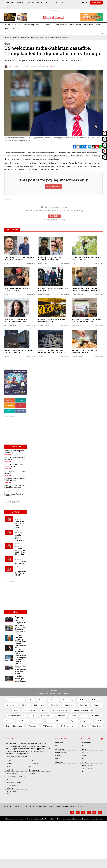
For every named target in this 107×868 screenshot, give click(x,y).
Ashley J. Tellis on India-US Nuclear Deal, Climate (21, 677)
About (33, 798)
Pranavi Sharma (77, 332)
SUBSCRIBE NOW (53, 224)
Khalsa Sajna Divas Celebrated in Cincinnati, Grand (21, 707)
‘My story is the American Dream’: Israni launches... (16, 358)
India (14, 25)
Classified (30, 3)
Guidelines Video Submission (13, 825)
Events (20, 3)
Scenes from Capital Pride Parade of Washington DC (21, 667)
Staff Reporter (43, 301)
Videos (97, 25)
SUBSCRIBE (96, 2)
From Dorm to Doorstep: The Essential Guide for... (85, 389)
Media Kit (10, 808)
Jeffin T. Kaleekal (44, 332)
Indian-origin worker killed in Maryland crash (52, 358)
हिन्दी (55, 3)
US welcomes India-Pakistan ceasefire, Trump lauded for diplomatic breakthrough (46, 37)
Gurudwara (86, 810)
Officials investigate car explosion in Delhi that (21, 717)
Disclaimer (35, 808)
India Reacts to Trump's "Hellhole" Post (20, 562)
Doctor (84, 793)
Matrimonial (10, 443)
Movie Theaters (88, 806)
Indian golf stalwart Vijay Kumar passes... (14, 503)
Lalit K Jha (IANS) (13, 67)
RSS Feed (60, 800)
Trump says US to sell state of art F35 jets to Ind (21, 658)
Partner (10, 805)
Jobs (21, 443)
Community (88, 25)
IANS (6, 301)
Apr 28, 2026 (99, 394)
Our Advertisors (12, 811)
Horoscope (60, 787)
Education (85, 784)
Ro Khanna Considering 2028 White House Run (20, 589)
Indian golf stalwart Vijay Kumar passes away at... (87, 296)
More (16, 28)
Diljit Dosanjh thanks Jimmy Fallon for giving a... (18, 327)
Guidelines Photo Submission (13, 830)
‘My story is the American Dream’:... (14, 533)
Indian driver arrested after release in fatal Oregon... (51, 296)
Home (8, 25)
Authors (10, 801)
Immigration (34, 25)
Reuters (7, 394)
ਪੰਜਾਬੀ (61, 3)
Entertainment (87, 797)
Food (57, 25)
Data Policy (35, 801)
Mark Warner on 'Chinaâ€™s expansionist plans (21, 687)
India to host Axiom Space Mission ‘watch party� (21, 697)
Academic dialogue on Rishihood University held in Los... (87, 358)
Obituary (21, 448)
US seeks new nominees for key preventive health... (19, 389)
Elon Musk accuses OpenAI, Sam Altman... (14, 489)
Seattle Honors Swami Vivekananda (21, 576)
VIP (40, 3)
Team (9, 798)
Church (84, 787)
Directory (10, 3)
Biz (25, 25)
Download (19, 557)
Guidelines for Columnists (16, 814)
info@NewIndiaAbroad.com (17, 794)
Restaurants (86, 780)
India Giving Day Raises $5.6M (21, 611)
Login (85, 2)
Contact (33, 811)
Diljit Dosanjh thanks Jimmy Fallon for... (15, 510)
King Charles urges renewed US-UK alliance (53, 327)
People (78, 25)
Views (17, 555)
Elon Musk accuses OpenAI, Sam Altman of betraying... (19, 296)
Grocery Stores (87, 803)
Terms (33, 805)
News (20, 25)
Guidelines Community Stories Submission (15, 819)
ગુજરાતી (8, 7)
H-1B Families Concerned (21, 600)
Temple (85, 800)
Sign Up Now (55, 254)
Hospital (85, 790)
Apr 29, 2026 (31, 301)
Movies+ (50, 25)
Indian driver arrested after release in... (15, 496)
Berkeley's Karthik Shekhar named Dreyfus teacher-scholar (86, 327)
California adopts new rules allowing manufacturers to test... (53, 389)
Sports (71, 25)
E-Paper (8, 28)
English (48, 3)
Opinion (64, 25)
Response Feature (78, 394)
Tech (43, 25)
